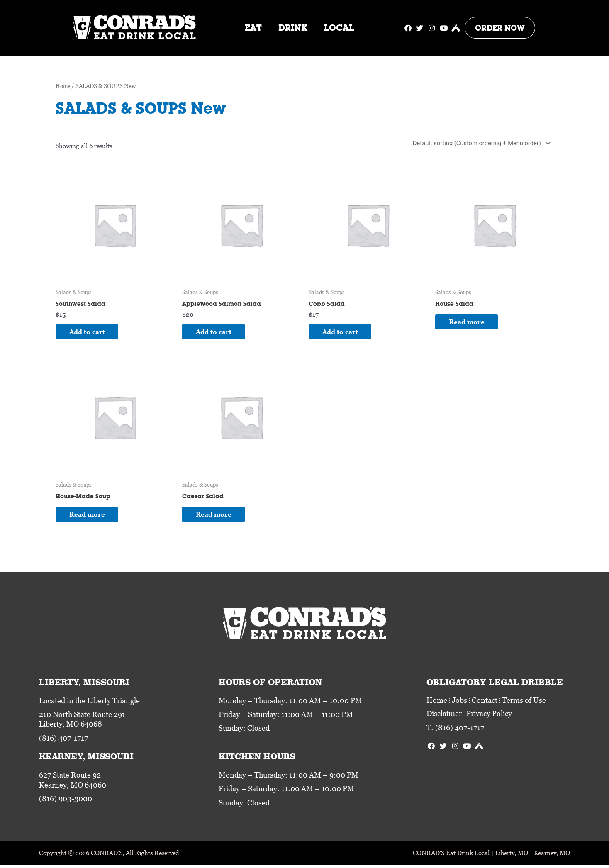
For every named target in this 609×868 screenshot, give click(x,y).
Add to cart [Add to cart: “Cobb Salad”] (343, 332)
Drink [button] (293, 28)
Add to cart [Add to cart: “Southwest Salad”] (90, 332)
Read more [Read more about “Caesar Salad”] (217, 516)
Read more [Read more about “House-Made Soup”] (90, 516)
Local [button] (339, 28)
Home (63, 86)
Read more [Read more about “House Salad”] (470, 322)
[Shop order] (479, 143)
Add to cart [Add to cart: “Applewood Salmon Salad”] (217, 332)
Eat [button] (253, 28)
